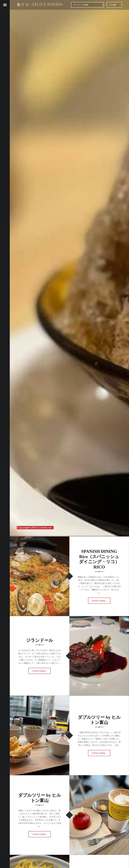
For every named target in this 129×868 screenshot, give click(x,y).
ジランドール (40, 640)
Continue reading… (101, 600)
